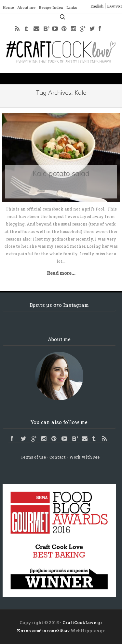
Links (77, 8)
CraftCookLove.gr (82, 622)
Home (9, 8)
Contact (58, 457)
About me (28, 8)
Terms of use (33, 457)
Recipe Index (54, 8)
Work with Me (84, 457)
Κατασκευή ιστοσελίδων (43, 631)
